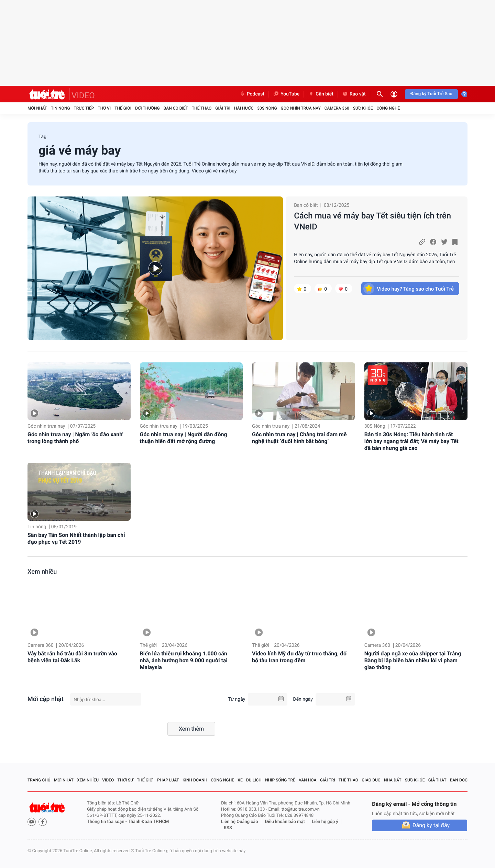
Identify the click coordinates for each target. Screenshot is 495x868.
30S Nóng (267, 108)
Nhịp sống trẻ (280, 780)
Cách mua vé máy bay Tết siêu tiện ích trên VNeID (372, 221)
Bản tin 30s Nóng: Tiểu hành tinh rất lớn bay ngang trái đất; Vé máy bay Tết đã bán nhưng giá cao (411, 441)
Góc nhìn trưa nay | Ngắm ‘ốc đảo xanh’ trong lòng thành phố (75, 438)
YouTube (286, 94)
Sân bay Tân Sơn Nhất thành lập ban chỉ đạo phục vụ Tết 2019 (76, 538)
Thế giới (123, 108)
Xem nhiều (42, 572)
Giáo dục (371, 780)
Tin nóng (60, 108)
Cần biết (321, 94)
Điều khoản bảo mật (285, 822)
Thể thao (202, 108)
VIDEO (83, 95)
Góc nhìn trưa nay (301, 108)
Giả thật (437, 780)
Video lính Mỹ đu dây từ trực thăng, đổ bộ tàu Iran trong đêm (299, 657)
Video (108, 780)
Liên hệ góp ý (325, 822)
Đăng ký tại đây (431, 825)
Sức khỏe (363, 108)
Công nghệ (388, 108)
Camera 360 (337, 108)
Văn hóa (308, 780)
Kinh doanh (195, 780)
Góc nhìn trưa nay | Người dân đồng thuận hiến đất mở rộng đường (184, 438)
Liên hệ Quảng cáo (240, 822)
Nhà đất (393, 780)
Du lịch (254, 780)
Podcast (252, 94)
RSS (228, 828)
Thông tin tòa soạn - (107, 822)
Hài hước (244, 108)
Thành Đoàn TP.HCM (148, 822)
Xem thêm (191, 729)
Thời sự (125, 780)
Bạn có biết (176, 108)
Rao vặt (354, 94)
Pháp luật (168, 780)
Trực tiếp (84, 108)
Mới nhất (37, 108)
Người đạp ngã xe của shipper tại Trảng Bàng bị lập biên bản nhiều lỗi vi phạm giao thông (413, 660)
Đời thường (147, 108)
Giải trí (223, 108)
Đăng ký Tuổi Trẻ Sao (431, 94)
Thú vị (104, 108)
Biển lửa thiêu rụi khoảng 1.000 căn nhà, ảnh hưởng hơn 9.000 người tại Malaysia (184, 660)
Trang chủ (39, 780)
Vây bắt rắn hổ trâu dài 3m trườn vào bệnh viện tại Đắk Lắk (72, 657)
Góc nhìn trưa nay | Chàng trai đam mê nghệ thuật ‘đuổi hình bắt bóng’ (299, 438)
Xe (240, 780)
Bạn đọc (459, 780)
